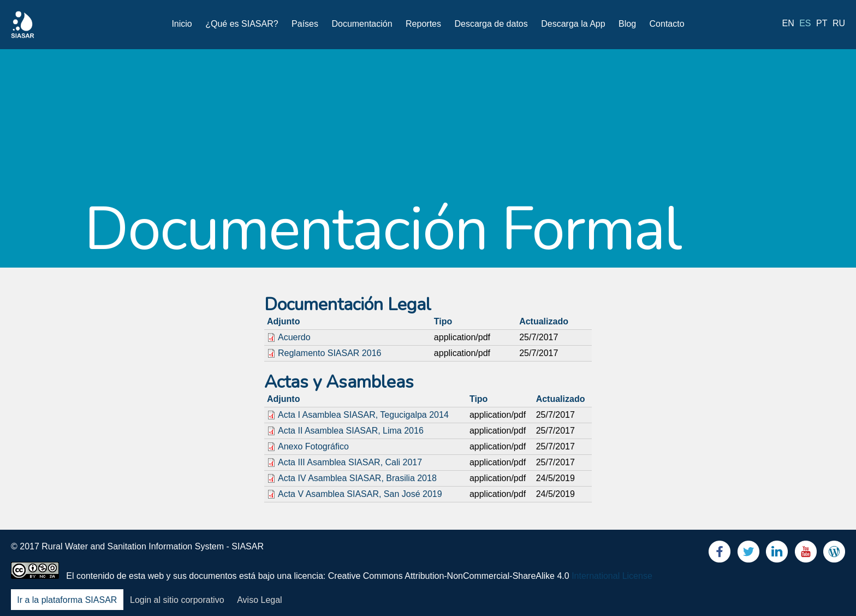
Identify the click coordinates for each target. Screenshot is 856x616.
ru (839, 23)
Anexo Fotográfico (313, 446)
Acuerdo (294, 337)
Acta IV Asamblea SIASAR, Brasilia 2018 (357, 478)
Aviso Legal (259, 600)
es (805, 23)
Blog (627, 24)
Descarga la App (573, 24)
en (788, 23)
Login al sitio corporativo (177, 600)
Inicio (182, 24)
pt (822, 23)
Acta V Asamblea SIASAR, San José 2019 (360, 494)
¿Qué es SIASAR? (242, 24)
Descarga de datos (491, 24)
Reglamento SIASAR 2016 (329, 353)
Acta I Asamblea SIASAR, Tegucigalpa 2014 (363, 415)
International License (612, 576)
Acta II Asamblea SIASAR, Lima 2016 (351, 431)
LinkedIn (777, 554)
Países (305, 24)
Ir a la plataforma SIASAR (67, 600)
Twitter (748, 554)
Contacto (667, 24)
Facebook (720, 554)
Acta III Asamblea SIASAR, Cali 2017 (350, 462)
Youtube (806, 554)
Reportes (423, 24)
